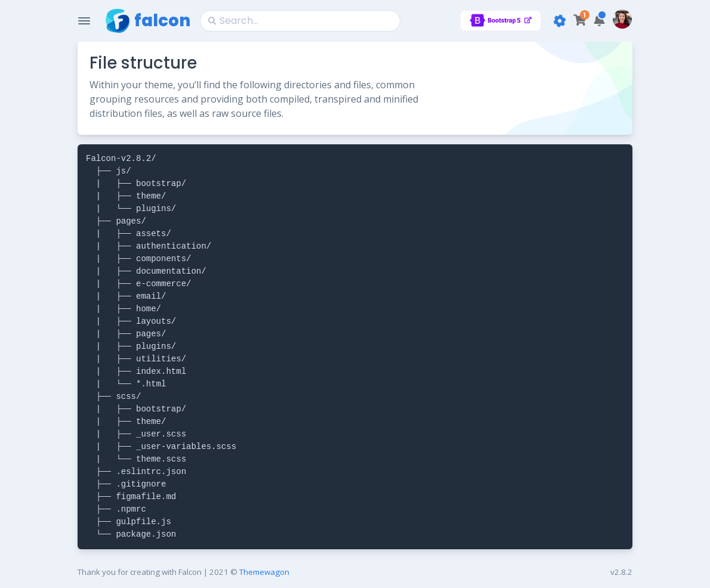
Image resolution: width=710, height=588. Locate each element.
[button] (599, 21)
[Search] (300, 21)
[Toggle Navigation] (84, 21)
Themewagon (264, 572)
